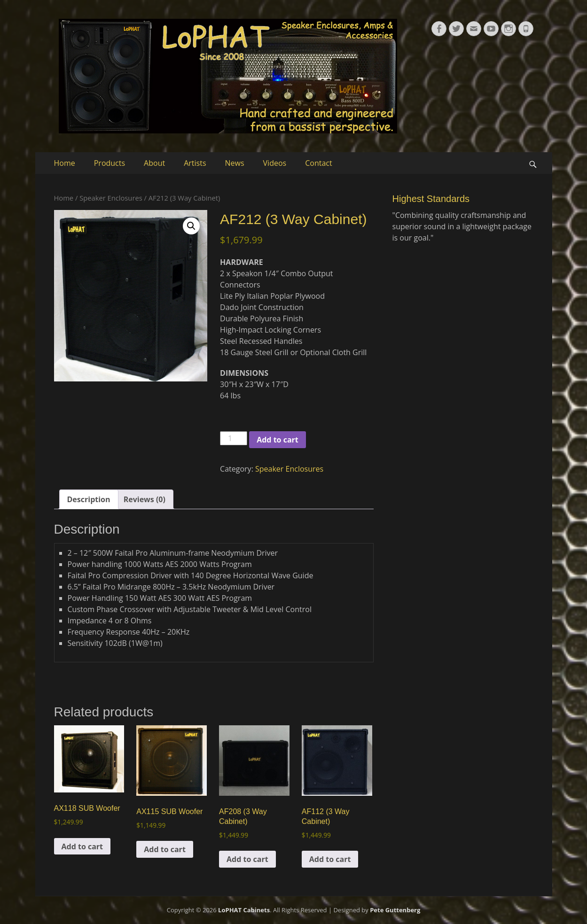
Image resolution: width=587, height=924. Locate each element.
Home (65, 163)
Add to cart (278, 440)
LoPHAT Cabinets (244, 910)
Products (110, 163)
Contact (318, 163)
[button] (191, 226)
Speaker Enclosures (111, 198)
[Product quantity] (234, 438)
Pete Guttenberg (395, 910)
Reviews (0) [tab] (145, 499)
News (235, 163)
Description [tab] (89, 499)
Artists (195, 163)
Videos (275, 163)
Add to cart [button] (82, 846)
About (154, 163)
